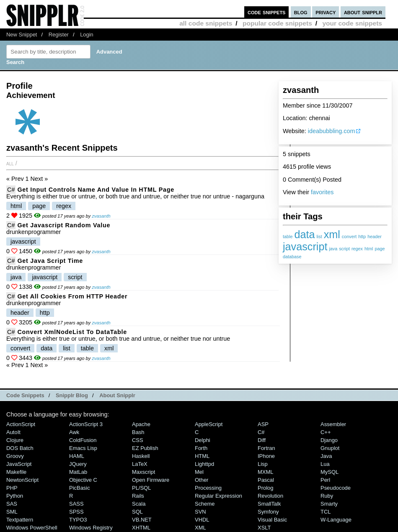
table (288, 236)
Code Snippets (25, 395)
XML (200, 528)
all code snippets (206, 23)
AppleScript (209, 424)
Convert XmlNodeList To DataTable (72, 332)
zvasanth (101, 216)
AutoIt (13, 432)
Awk (74, 432)
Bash (138, 432)
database (292, 257)
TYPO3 (78, 520)
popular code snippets (277, 23)
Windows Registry (91, 528)
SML (12, 512)
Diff (262, 440)
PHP (12, 488)
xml (332, 234)
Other (202, 480)
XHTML (141, 528)
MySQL (330, 472)
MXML (265, 472)
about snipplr (363, 12)
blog (301, 12)
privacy (326, 12)
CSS (138, 440)
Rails (138, 496)
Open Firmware (151, 480)
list (319, 236)
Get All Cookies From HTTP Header (72, 296)
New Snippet (22, 35)
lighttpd (204, 464)
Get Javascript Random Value (64, 225)
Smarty (329, 504)
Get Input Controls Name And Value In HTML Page (96, 190)
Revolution (270, 496)
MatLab (78, 472)
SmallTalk (269, 504)
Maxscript (143, 472)
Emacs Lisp (83, 448)
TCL (326, 512)
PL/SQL (141, 488)
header (375, 236)
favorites (322, 192)
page (380, 249)
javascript (305, 247)
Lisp (263, 464)
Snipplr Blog (72, 395)
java (333, 249)
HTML (202, 456)
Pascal (266, 480)
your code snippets (352, 23)
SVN (200, 512)
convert (349, 236)
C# (11, 190)
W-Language (336, 520)
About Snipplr (117, 395)
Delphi (203, 440)
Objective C (83, 480)
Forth (201, 448)
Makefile (16, 472)
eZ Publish (145, 448)
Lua (325, 464)
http (362, 236)
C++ (326, 432)
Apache (141, 424)
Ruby (327, 496)
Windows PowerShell (32, 528)
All (10, 163)
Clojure (15, 440)
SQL (137, 512)
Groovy (15, 456)
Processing (208, 488)
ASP (263, 424)
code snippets (267, 12)
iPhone (266, 456)
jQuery (78, 464)
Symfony (268, 512)
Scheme (205, 504)
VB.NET (142, 520)
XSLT (264, 528)
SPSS (76, 512)
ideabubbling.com (332, 131)
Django (329, 440)
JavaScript (19, 464)
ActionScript (21, 424)
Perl (325, 480)
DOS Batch (20, 448)
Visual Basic (272, 520)
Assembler (333, 424)
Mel (199, 472)
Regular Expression (218, 496)
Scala (139, 504)
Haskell (141, 456)
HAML (77, 456)
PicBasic (80, 488)
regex (357, 249)
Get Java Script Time (50, 261)
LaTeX (140, 464)
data (304, 234)
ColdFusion (83, 440)
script (344, 249)
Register (59, 35)
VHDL (202, 520)
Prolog (265, 488)
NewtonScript (22, 480)
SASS (76, 504)
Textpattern (20, 520)
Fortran (266, 448)
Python (15, 496)
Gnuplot (330, 448)
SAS (12, 504)
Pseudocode (336, 488)
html (369, 249)
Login (87, 35)
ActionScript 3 (86, 424)
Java (326, 456)
